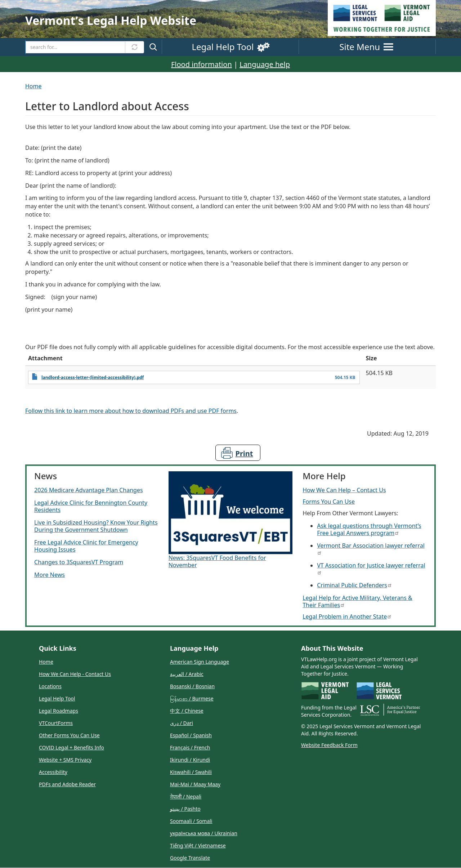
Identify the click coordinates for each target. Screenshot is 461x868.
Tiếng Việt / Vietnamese (198, 845)
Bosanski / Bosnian (192, 686)
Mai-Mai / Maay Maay (195, 784)
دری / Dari (182, 723)
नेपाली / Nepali (186, 796)
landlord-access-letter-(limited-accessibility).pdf (93, 377)
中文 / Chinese (187, 711)
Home (33, 86)
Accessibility (53, 772)
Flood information (202, 64)
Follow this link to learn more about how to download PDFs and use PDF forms (131, 411)
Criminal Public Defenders (354, 585)
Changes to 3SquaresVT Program (79, 562)
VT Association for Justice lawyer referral (371, 568)
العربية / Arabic (187, 674)
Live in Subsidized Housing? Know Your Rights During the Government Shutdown (96, 526)
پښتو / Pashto (185, 809)
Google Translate (190, 858)
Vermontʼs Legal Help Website (111, 20)
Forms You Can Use (329, 502)
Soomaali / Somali (191, 821)
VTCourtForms (56, 723)
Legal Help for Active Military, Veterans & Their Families (357, 601)
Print (244, 453)
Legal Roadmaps (59, 711)
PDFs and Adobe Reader (67, 784)
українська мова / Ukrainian (204, 833)
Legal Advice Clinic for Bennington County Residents (91, 506)
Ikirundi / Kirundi (190, 760)
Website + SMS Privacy (65, 760)
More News (50, 575)
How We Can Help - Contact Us (75, 674)
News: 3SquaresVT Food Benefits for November (217, 561)
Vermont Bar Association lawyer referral (371, 548)
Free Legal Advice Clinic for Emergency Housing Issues (86, 546)
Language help (265, 64)
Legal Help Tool (57, 698)
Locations (50, 686)
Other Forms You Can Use (69, 735)
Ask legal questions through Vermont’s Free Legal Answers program (369, 529)
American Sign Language (200, 662)
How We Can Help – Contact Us (344, 490)
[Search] (75, 47)
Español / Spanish (191, 735)
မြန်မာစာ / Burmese (192, 698)
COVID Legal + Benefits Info (71, 747)
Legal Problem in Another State (347, 616)
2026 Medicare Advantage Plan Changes (88, 490)
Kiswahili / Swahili (191, 772)
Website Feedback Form (329, 745)
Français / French (190, 747)
